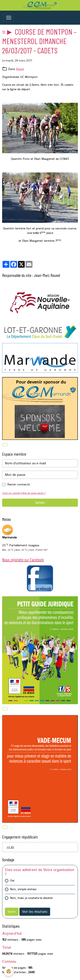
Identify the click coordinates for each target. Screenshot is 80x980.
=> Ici (10, 847)
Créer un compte (11, 493)
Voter (12, 912)
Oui (12, 880)
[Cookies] (9, 971)
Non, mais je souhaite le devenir (31, 898)
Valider (40, 503)
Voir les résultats (35, 912)
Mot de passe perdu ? (34, 493)
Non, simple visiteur (23, 889)
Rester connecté (18, 484)
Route (20, 69)
